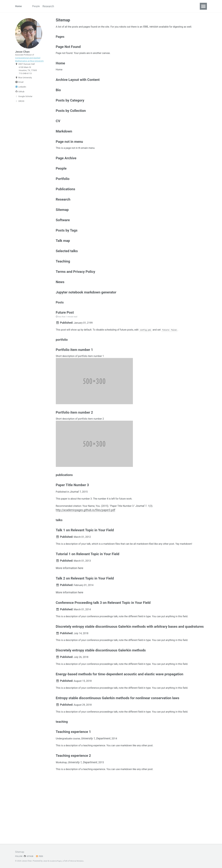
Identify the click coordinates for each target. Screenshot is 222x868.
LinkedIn (21, 91)
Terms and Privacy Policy (76, 296)
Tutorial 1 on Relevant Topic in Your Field (88, 600)
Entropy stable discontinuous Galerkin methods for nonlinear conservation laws (118, 754)
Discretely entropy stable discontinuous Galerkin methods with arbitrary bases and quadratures (130, 677)
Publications (72, 6)
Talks (89, 6)
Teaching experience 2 (73, 817)
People (38, 6)
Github (20, 96)
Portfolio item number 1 (74, 381)
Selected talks (67, 274)
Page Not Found (68, 54)
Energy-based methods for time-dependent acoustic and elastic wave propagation (120, 729)
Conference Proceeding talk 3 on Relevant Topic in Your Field (103, 651)
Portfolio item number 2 (74, 446)
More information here (70, 615)
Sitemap (62, 230)
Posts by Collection (71, 123)
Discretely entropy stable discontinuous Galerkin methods (101, 703)
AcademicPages (57, 861)
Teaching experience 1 (73, 791)
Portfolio (63, 196)
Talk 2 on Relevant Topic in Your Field (85, 626)
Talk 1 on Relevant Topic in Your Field (85, 570)
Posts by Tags (67, 252)
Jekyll (45, 861)
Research (53, 6)
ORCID (20, 106)
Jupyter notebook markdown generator (86, 318)
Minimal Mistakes (80, 861)
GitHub (30, 856)
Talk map (63, 263)
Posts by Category (70, 112)
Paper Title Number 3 (72, 521)
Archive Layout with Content (78, 90)
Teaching (63, 285)
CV (116, 6)
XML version (162, 27)
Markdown (64, 145)
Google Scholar (24, 101)
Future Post (65, 341)
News (60, 307)
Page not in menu (69, 156)
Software (103, 6)
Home (19, 6)
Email (19, 87)
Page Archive (66, 174)
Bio (58, 101)
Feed (41, 856)
